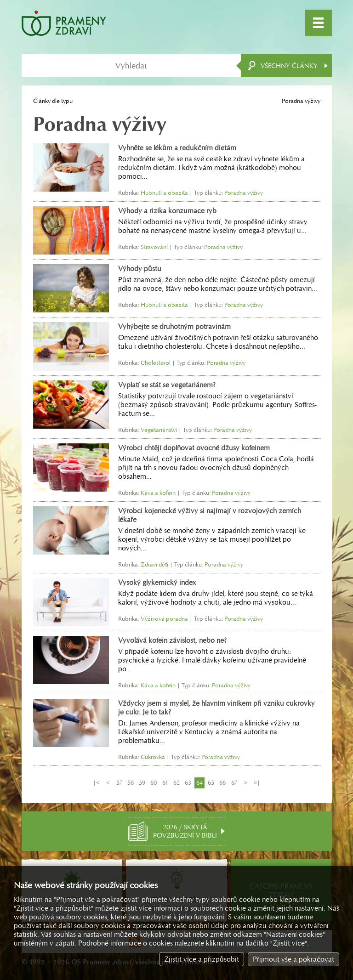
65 (211, 783)
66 (222, 783)
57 (119, 783)
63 (188, 783)
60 (154, 783)
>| (257, 783)
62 (176, 783)
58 (131, 783)
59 (142, 783)
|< (96, 783)
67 (234, 783)
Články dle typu (53, 101)
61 (165, 783)
